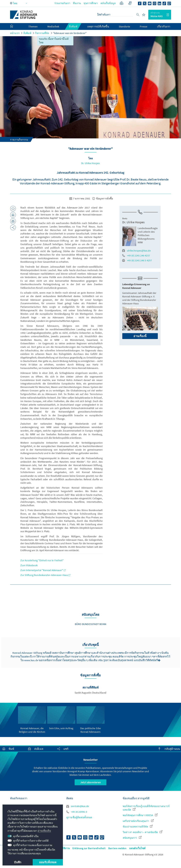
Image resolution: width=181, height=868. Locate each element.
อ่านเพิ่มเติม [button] (44, 831)
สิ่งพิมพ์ (27, 33)
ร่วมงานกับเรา (62, 3)
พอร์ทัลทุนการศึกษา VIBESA (140, 815)
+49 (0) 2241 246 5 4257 (137, 260)
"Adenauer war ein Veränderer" (70, 33)
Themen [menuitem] (33, 26)
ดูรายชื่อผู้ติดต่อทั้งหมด (79, 817)
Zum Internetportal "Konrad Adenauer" (43, 570)
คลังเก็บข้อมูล (108, 3)
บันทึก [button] (18, 862)
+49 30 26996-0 (77, 812)
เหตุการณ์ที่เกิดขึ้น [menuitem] (98, 26)
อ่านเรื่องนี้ (140, 336)
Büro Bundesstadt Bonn (90, 624)
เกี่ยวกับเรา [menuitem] (164, 26)
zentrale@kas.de (78, 806)
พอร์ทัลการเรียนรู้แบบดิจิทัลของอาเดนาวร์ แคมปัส (146, 808)
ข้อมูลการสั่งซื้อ (103, 198)
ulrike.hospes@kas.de (136, 251)
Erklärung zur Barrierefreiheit (89, 848)
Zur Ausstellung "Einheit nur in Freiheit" (42, 560)
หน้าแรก (15, 33)
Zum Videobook (29, 565)
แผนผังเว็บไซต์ (137, 848)
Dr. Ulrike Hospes (90, 163)
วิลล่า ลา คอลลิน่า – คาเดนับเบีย (142, 832)
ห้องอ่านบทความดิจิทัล (138, 827)
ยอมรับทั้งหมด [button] (48, 862)
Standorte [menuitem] (124, 26)
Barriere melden (117, 848)
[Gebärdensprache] (130, 3)
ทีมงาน (77, 3)
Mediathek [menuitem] (53, 26)
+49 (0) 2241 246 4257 (136, 255)
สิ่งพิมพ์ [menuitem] (73, 26)
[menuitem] (14, 27)
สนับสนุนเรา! (132, 838)
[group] (32, 718)
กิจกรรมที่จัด (42, 33)
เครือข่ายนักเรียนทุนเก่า (138, 821)
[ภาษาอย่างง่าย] (122, 3)
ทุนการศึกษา (91, 3)
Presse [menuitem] (143, 26)
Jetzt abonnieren (90, 782)
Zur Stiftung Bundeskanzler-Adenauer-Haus (45, 575)
